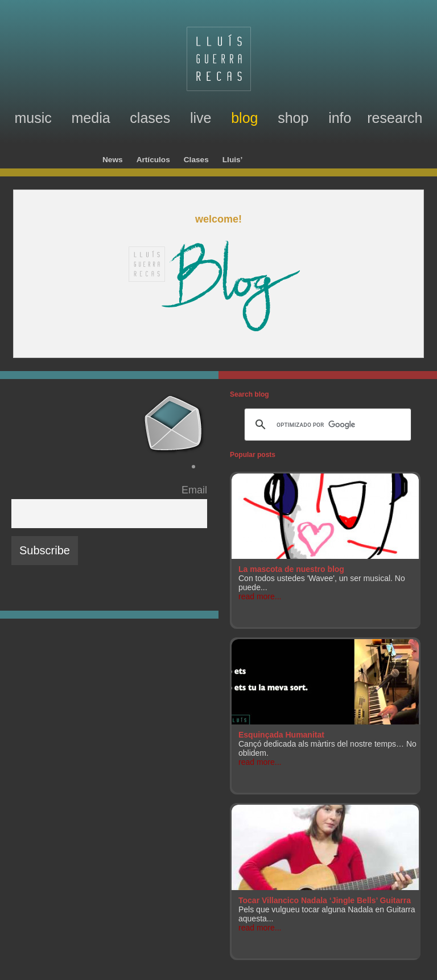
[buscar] (326, 425)
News (113, 160)
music (33, 118)
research (395, 118)
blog (244, 118)
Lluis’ (233, 160)
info (340, 118)
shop (293, 118)
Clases (196, 160)
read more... (260, 596)
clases (150, 118)
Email (194, 490)
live (201, 118)
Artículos (153, 160)
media (91, 118)
